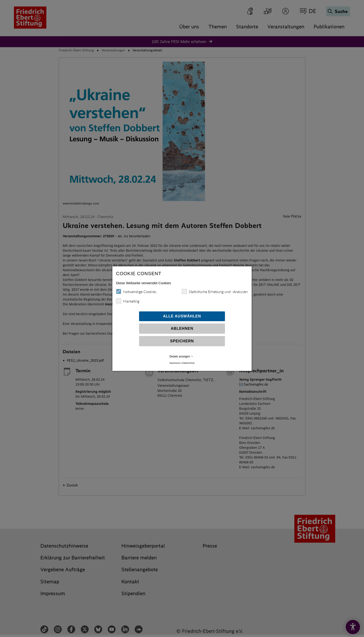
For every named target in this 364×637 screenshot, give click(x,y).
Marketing (128, 301)
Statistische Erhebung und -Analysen (215, 291)
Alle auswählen (182, 316)
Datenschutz (188, 363)
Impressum (175, 363)
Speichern (182, 341)
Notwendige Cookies (136, 291)
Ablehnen (182, 328)
